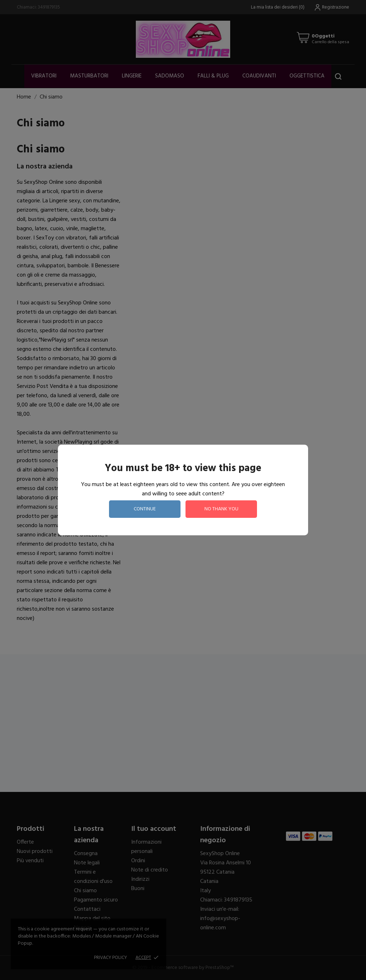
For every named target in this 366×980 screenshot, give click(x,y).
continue (145, 509)
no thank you (221, 509)
